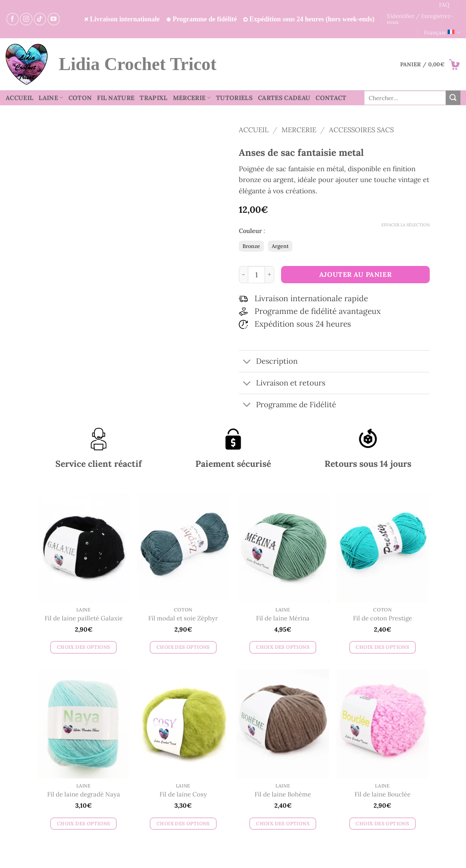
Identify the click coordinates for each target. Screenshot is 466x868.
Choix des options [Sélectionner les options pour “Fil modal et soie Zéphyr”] (183, 647)
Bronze (251, 246)
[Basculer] (247, 362)
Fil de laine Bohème (283, 794)
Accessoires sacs (361, 130)
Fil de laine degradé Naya (84, 794)
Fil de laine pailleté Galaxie (84, 618)
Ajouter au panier (355, 274)
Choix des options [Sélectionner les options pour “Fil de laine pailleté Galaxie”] (84, 647)
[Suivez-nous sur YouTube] (54, 19)
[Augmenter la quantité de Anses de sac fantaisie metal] (270, 275)
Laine (51, 98)
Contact (331, 98)
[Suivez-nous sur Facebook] (13, 19)
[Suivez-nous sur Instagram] (26, 19)
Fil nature (116, 98)
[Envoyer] (453, 98)
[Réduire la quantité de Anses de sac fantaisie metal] (243, 275)
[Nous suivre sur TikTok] (40, 19)
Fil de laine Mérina (283, 618)
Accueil (19, 98)
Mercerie (192, 98)
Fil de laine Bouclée (383, 794)
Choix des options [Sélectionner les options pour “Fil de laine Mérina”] (283, 647)
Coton (80, 98)
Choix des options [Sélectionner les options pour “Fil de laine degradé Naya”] (84, 824)
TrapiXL (153, 98)
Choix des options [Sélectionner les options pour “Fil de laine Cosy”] (183, 824)
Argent (280, 246)
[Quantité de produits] (256, 275)
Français (442, 33)
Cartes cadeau (284, 98)
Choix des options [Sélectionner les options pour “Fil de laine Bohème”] (283, 824)
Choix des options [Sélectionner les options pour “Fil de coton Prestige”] (382, 647)
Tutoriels (234, 98)
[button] (430, 64)
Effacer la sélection (406, 225)
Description (268, 362)
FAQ (444, 5)
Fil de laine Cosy (183, 794)
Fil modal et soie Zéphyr (183, 618)
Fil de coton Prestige (383, 618)
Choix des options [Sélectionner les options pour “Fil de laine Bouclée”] (382, 824)
